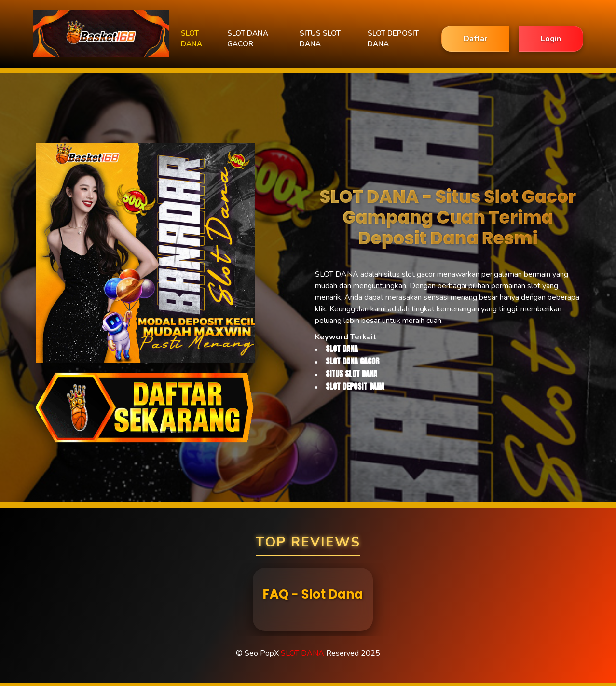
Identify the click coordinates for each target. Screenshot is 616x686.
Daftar (475, 39)
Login (551, 39)
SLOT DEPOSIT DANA (393, 39)
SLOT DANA (192, 39)
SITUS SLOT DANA (320, 39)
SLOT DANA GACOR (248, 39)
